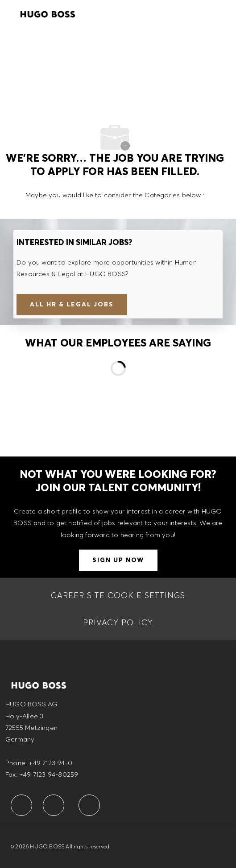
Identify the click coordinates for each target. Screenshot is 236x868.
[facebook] (21, 805)
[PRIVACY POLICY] (118, 623)
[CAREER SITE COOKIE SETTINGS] (118, 595)
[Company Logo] (48, 13)
